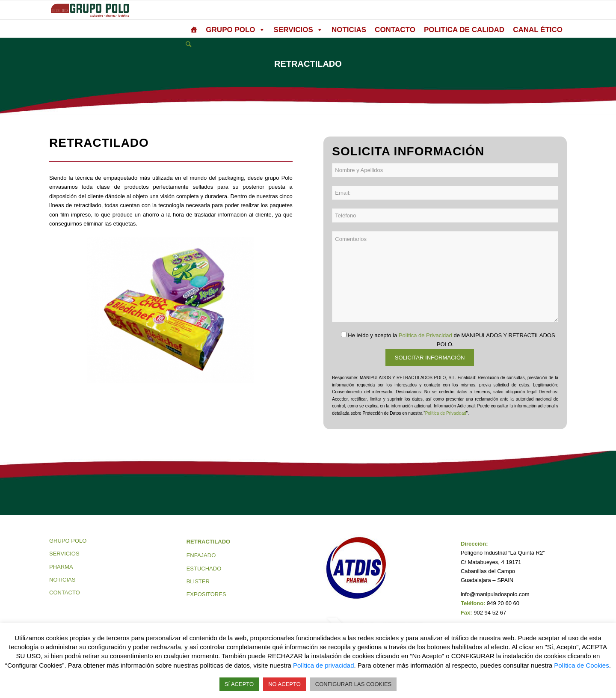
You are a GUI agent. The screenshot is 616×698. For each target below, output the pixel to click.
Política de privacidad (324, 665)
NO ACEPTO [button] (284, 684)
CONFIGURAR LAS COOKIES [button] (353, 684)
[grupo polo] (194, 30)
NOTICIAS (349, 30)
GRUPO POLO (235, 30)
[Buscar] (188, 44)
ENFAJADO (201, 555)
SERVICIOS (298, 30)
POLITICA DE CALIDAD (464, 30)
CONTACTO (395, 30)
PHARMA (61, 567)
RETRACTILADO (209, 542)
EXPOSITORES (206, 594)
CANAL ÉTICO (538, 30)
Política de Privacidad (425, 335)
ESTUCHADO (204, 569)
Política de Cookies (581, 665)
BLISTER (198, 581)
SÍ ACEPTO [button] (239, 684)
